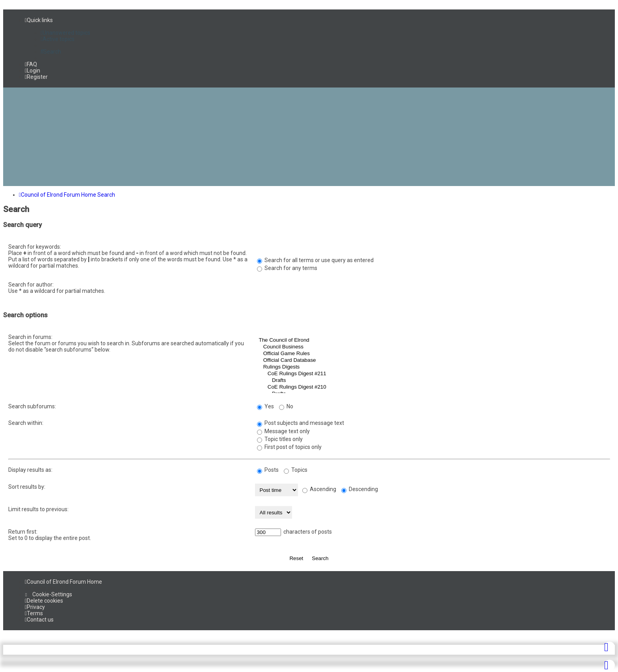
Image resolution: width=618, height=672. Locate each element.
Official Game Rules (433, 354)
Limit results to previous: (38, 509)
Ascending (319, 489)
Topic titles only (280, 439)
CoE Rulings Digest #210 (433, 387)
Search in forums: (30, 337)
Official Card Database (433, 360)
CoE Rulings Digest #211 (433, 374)
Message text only (283, 431)
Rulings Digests (433, 367)
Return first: (23, 532)
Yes (265, 406)
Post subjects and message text (301, 423)
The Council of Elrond (433, 340)
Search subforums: (32, 406)
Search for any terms (287, 268)
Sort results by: (27, 487)
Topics (296, 470)
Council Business (433, 347)
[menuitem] (65, 33)
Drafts (433, 381)
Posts (268, 470)
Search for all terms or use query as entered (315, 260)
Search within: (26, 423)
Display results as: (30, 470)
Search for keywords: (35, 247)
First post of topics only (289, 447)
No (286, 406)
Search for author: (31, 285)
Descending (360, 489)
